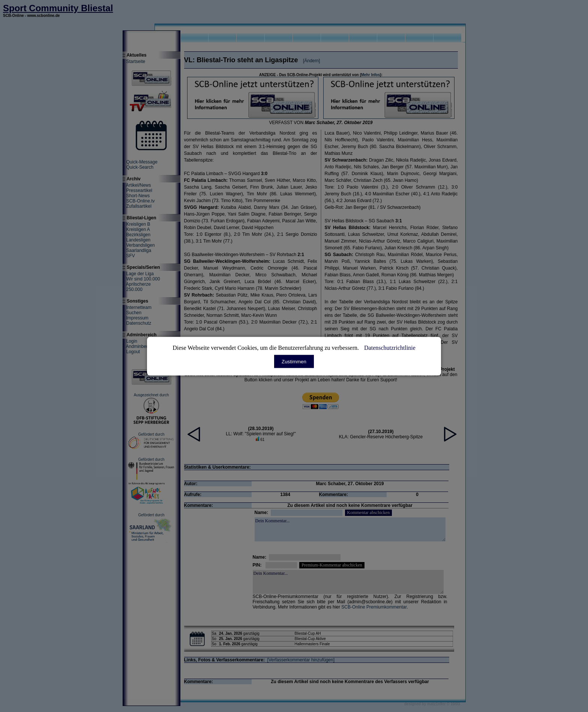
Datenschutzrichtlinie (390, 347)
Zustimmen (294, 361)
